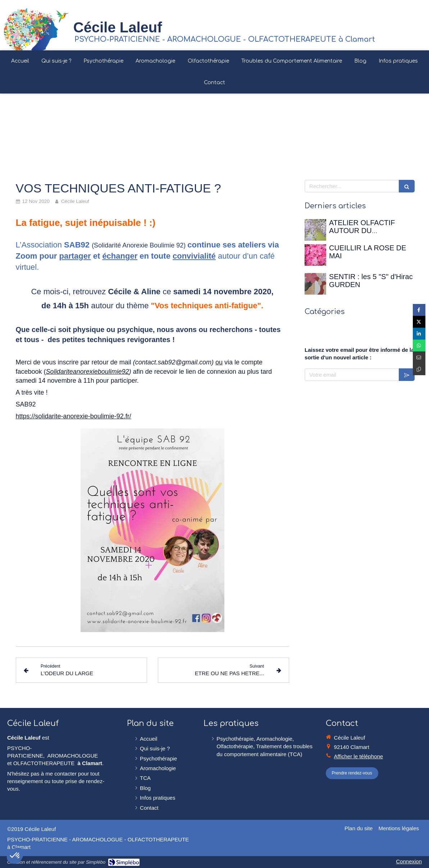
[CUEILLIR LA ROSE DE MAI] (315, 255)
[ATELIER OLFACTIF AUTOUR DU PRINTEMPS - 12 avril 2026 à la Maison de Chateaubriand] (315, 230)
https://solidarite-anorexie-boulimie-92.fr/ (74, 416)
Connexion (409, 861)
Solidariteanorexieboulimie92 (88, 372)
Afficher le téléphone (359, 756)
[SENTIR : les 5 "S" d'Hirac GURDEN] (315, 284)
